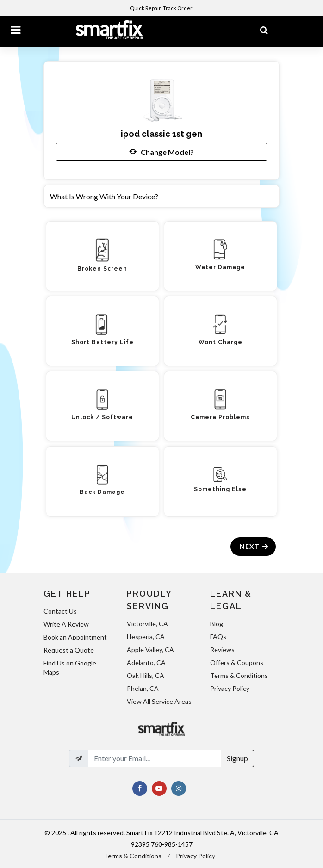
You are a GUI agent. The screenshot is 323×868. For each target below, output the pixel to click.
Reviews (222, 649)
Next (254, 546)
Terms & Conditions (239, 675)
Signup (237, 758)
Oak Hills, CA (146, 675)
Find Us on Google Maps (70, 668)
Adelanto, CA (146, 662)
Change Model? (161, 152)
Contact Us (60, 611)
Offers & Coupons (237, 662)
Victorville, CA (147, 624)
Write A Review (66, 624)
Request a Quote (69, 650)
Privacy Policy (230, 688)
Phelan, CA (143, 688)
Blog (217, 624)
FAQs (218, 637)
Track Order (178, 8)
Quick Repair (146, 8)
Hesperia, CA (146, 637)
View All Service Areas (159, 701)
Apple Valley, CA (150, 649)
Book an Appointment (75, 637)
